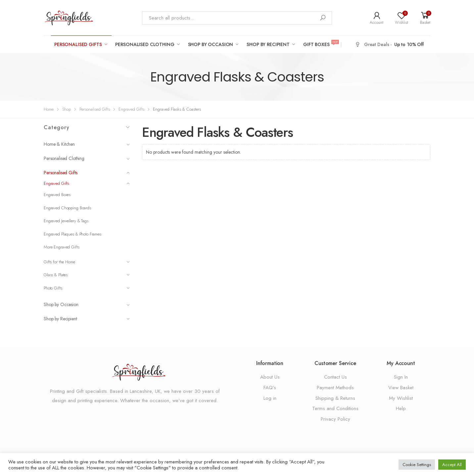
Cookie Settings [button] (417, 465)
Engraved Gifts (131, 109)
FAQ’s (270, 388)
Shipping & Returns (335, 398)
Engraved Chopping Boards (67, 208)
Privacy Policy (335, 419)
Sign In (401, 377)
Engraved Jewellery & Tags (66, 221)
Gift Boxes (320, 44)
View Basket (401, 388)
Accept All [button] (452, 465)
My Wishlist (401, 398)
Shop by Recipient (268, 44)
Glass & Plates (87, 275)
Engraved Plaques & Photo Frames (72, 234)
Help (401, 408)
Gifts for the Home (87, 262)
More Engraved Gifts (62, 247)
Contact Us (335, 377)
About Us (270, 377)
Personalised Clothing (145, 44)
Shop (67, 109)
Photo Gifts (87, 288)
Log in (270, 398)
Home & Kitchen (87, 144)
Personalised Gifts (78, 44)
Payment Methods (335, 388)
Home (49, 109)
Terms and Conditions (335, 408)
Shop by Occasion (211, 44)
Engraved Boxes (57, 195)
